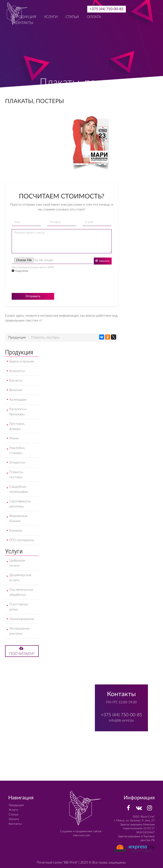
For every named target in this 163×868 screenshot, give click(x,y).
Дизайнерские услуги (20, 578)
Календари (18, 400)
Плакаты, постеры (17, 475)
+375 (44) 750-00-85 (107, 9)
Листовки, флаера (17, 426)
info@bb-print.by (121, 720)
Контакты (15, 824)
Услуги (51, 17)
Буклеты (16, 380)
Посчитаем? (22, 651)
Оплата (94, 17)
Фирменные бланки (18, 518)
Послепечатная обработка (21, 592)
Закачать (102, 261)
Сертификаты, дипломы (20, 504)
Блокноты (17, 371)
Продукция (17, 337)
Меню (14, 438)
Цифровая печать (17, 563)
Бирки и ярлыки (22, 361)
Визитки (16, 390)
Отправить (33, 296)
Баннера (16, 531)
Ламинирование (22, 619)
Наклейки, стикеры (17, 450)
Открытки (17, 463)
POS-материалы (22, 540)
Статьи (72, 17)
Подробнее (20, 271)
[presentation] (44, 283)
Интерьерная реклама (20, 631)
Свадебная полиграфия (19, 489)
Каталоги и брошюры (18, 412)
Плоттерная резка (19, 607)
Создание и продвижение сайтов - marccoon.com (82, 833)
